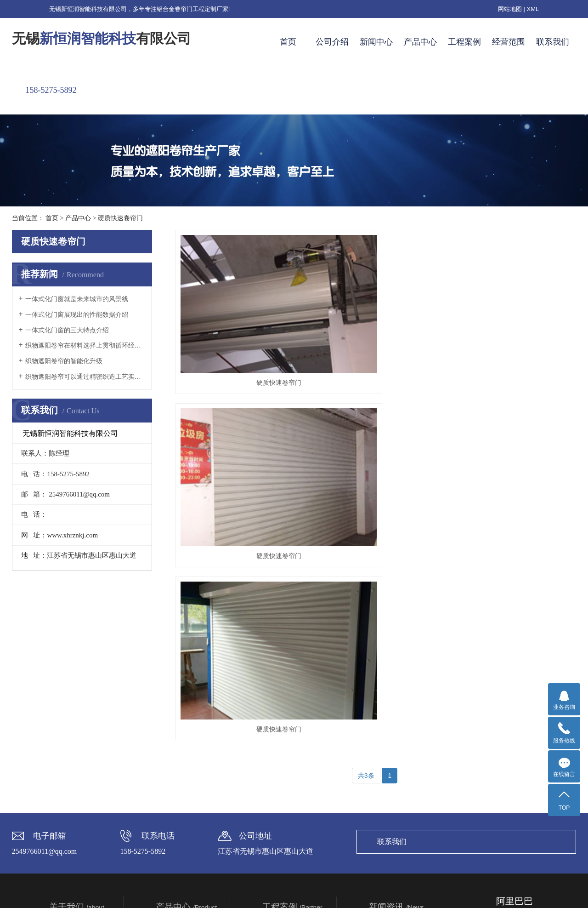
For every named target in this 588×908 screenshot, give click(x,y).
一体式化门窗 (175, 784)
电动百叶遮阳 (175, 759)
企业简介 (62, 720)
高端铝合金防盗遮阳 (185, 823)
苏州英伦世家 (282, 784)
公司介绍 (332, 42)
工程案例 (464, 42)
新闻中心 (376, 42)
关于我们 (77, 693)
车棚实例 (275, 733)
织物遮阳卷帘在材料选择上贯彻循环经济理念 (85, 345)
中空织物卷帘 (175, 771)
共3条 (366, 429)
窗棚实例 (275, 746)
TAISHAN (455, 888)
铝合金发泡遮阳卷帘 (185, 720)
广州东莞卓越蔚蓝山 (291, 771)
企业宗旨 (62, 746)
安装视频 (275, 720)
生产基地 (62, 771)
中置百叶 (169, 797)
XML (533, 9)
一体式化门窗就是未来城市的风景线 (77, 299)
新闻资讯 (396, 693)
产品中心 (420, 42)
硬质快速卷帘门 (120, 218)
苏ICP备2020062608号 (368, 888)
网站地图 (510, 9)
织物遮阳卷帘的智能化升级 (64, 361)
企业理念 (62, 733)
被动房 (165, 810)
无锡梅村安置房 (285, 823)
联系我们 (553, 42)
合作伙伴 (62, 784)
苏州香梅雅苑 (282, 810)
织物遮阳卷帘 (175, 733)
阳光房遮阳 (172, 746)
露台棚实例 (278, 759)
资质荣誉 (62, 759)
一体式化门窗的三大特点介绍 (67, 330)
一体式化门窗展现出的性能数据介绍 (77, 315)
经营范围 (509, 42)
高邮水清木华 (282, 797)
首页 (288, 42)
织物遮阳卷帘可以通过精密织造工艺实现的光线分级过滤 (85, 377)
